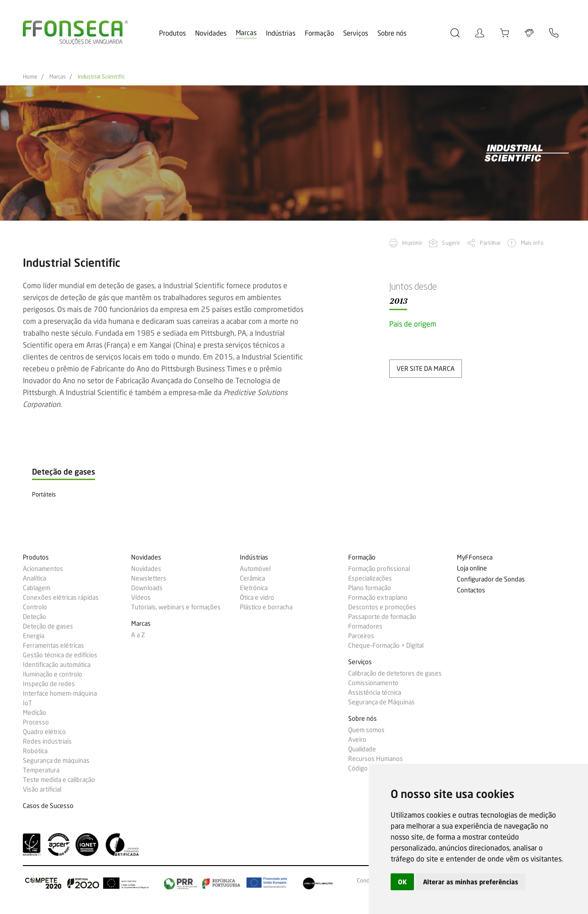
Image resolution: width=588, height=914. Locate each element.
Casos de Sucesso (48, 806)
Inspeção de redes (49, 684)
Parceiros (361, 636)
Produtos (172, 33)
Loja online (472, 568)
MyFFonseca (475, 557)
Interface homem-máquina (60, 693)
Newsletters (149, 578)
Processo (36, 722)
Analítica (34, 578)
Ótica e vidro (257, 597)
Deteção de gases (48, 626)
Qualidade (362, 749)
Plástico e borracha (266, 607)
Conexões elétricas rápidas (61, 597)
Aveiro (357, 740)
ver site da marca (426, 368)
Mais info (532, 243)
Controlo (35, 607)
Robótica (35, 751)
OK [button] (402, 882)
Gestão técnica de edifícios (60, 655)
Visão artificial (42, 789)
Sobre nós (392, 33)
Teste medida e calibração (59, 780)
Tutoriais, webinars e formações (176, 607)
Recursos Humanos (376, 759)
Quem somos (366, 730)
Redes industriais (47, 741)
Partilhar (490, 243)
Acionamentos (43, 569)
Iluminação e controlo (53, 674)
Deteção (34, 617)
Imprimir (412, 243)
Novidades (211, 33)
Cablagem (37, 588)
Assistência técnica (375, 692)
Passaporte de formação (382, 617)
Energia (34, 636)
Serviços (356, 33)
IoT (27, 703)
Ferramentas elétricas (53, 645)
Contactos (471, 590)
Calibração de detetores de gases (395, 673)
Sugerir (451, 243)
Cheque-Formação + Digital (386, 645)
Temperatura (41, 770)
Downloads (147, 588)
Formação (319, 33)
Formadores (365, 626)
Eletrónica (254, 588)
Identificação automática (57, 665)
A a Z (138, 635)
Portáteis (44, 494)
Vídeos (141, 597)
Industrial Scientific (101, 77)
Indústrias (281, 33)
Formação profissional (379, 569)
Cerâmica (252, 578)
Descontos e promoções (382, 607)
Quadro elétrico (44, 732)
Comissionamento (373, 683)
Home (30, 77)
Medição (34, 713)
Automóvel (255, 569)
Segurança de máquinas (56, 761)
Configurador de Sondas (491, 579)
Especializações (370, 578)
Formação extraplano (378, 597)
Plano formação (370, 588)
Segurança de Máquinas (381, 702)
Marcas (246, 33)
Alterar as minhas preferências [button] (471, 882)
